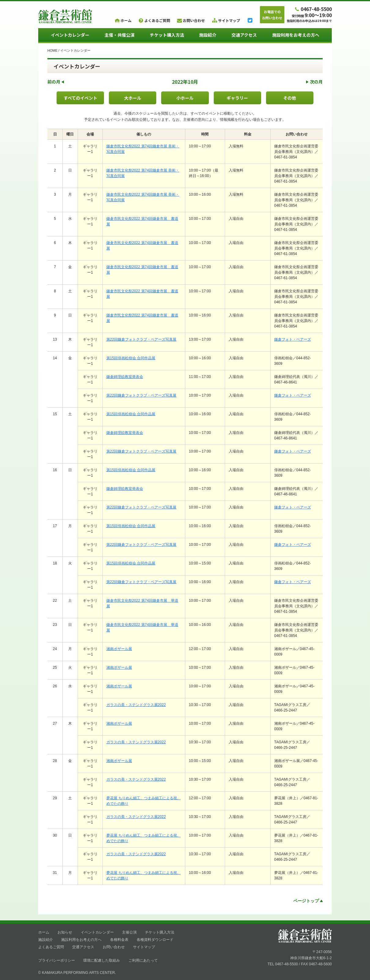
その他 (290, 98)
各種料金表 (119, 940)
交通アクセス (244, 35)
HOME (52, 50)
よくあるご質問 (51, 947)
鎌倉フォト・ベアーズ (293, 339)
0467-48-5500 (313, 9)
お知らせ (65, 932)
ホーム (44, 932)
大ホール (133, 98)
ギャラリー (237, 98)
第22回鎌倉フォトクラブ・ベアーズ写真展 (141, 339)
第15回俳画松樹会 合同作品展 (131, 358)
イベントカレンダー (70, 35)
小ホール (185, 98)
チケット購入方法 (167, 35)
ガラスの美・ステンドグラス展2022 (136, 705)
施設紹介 (208, 35)
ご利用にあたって (143, 960)
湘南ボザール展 (119, 649)
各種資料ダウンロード (155, 940)
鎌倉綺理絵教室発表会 (125, 377)
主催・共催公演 (120, 35)
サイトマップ (144, 947)
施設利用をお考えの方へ (296, 35)
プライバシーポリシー (57, 960)
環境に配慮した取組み (102, 960)
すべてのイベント (80, 98)
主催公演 (129, 932)
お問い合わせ (114, 947)
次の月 (314, 82)
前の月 (56, 82)
